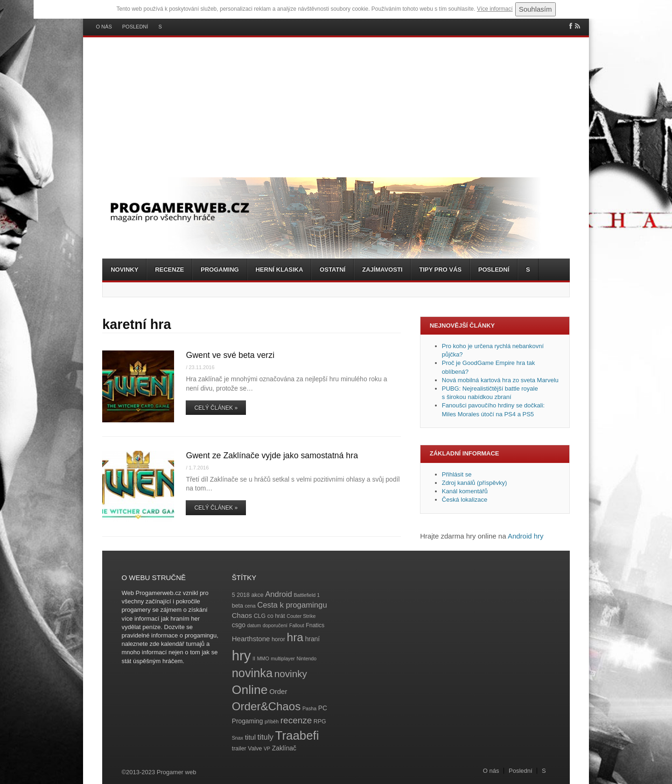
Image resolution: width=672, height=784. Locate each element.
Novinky (124, 269)
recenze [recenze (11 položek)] (296, 720)
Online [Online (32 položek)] (250, 690)
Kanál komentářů (465, 491)
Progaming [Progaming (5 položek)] (248, 721)
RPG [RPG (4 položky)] (320, 721)
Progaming (220, 269)
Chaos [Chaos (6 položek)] (242, 615)
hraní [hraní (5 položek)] (312, 639)
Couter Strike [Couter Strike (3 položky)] (301, 616)
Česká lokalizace (465, 500)
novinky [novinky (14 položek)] (291, 674)
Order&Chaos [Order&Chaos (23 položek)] (266, 706)
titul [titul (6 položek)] (250, 737)
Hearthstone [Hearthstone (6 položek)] (251, 639)
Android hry (526, 536)
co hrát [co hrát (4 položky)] (276, 616)
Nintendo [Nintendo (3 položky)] (307, 658)
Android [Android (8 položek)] (279, 594)
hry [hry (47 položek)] (241, 655)
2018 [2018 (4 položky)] (243, 595)
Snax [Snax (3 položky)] (238, 738)
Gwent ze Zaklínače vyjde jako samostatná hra (272, 455)
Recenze (169, 269)
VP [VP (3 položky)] (267, 749)
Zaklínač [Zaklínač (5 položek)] (284, 748)
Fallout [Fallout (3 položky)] (297, 625)
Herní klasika (279, 269)
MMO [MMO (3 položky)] (263, 658)
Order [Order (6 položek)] (278, 691)
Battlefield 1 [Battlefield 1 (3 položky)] (307, 595)
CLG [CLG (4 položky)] (260, 616)
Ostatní (332, 269)
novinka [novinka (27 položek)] (252, 673)
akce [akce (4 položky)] (257, 595)
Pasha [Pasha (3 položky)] (309, 708)
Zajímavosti (382, 269)
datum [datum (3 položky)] (254, 625)
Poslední (135, 27)
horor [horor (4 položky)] (278, 639)
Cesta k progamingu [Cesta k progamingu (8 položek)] (292, 605)
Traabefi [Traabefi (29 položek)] (297, 735)
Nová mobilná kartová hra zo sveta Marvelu (500, 380)
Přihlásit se (457, 474)
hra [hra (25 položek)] (295, 637)
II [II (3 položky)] (254, 658)
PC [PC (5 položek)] (323, 708)
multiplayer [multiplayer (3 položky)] (283, 658)
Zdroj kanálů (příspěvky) (474, 483)
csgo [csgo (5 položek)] (239, 625)
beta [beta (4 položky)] (238, 606)
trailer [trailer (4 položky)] (239, 749)
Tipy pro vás (440, 269)
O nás (104, 27)
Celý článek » (216, 408)
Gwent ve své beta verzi (230, 355)
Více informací (495, 9)
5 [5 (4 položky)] (234, 595)
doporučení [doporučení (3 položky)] (275, 625)
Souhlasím (535, 9)
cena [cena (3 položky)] (250, 606)
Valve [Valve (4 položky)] (255, 749)
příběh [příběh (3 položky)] (272, 721)
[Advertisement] (336, 107)
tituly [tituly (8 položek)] (266, 737)
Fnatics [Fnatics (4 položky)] (315, 625)
